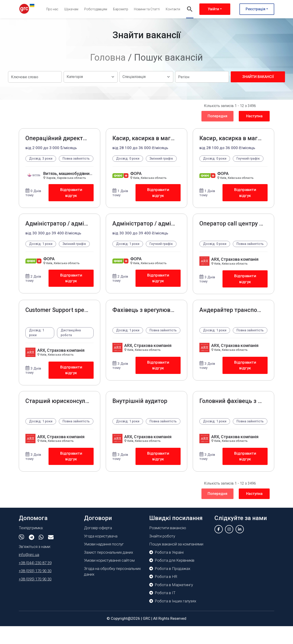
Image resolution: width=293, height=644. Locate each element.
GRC (147, 636)
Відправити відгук (71, 198)
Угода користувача (101, 554)
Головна (108, 58)
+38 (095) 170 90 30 (35, 597)
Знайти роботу (162, 554)
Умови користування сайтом (109, 578)
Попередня (217, 116)
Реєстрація (255, 9)
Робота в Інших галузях (173, 619)
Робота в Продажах (170, 586)
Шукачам (71, 9)
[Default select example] (91, 77)
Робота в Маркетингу (171, 603)
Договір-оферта (98, 546)
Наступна (254, 116)
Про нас (52, 9)
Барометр (121, 9)
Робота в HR (163, 595)
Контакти (173, 9)
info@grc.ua (29, 573)
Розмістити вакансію (168, 546)
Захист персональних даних (109, 570)
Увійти (213, 9)
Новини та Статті (147, 9)
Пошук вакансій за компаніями (176, 562)
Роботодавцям (96, 9)
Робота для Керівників (172, 578)
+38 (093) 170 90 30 (35, 589)
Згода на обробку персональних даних (112, 589)
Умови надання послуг (104, 562)
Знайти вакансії (258, 77)
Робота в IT (162, 611)
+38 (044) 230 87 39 (35, 581)
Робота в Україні (166, 570)
